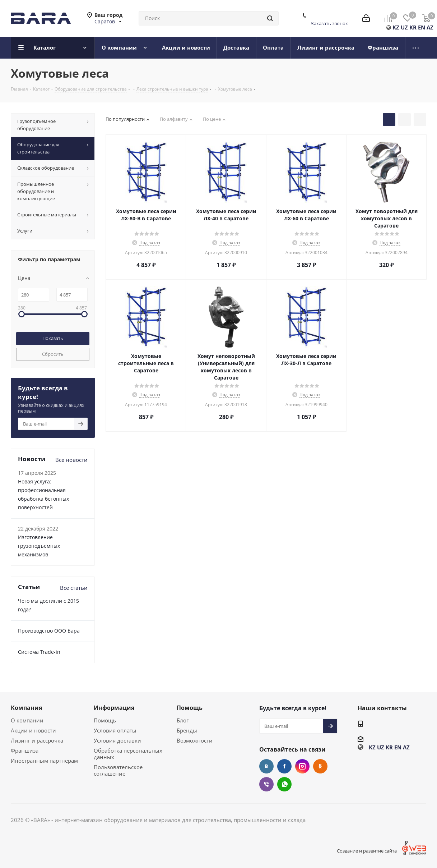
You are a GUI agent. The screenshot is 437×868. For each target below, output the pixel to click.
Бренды (187, 730)
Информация (114, 708)
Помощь (105, 720)
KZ (396, 27)
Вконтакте (266, 766)
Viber (266, 784)
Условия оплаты (115, 730)
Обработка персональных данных (128, 754)
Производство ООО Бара (49, 631)
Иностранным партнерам (44, 761)
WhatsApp (284, 784)
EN (422, 27)
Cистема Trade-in (39, 652)
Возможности (195, 740)
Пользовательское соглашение (118, 770)
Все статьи (74, 588)
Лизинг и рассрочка (37, 740)
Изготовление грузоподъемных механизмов (39, 546)
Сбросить (53, 354)
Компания (26, 708)
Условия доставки (117, 740)
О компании (27, 720)
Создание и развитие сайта (367, 851)
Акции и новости (33, 730)
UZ (404, 27)
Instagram (302, 766)
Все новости (71, 460)
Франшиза (25, 750)
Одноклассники (320, 766)
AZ (430, 27)
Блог (183, 720)
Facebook (284, 766)
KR (413, 27)
